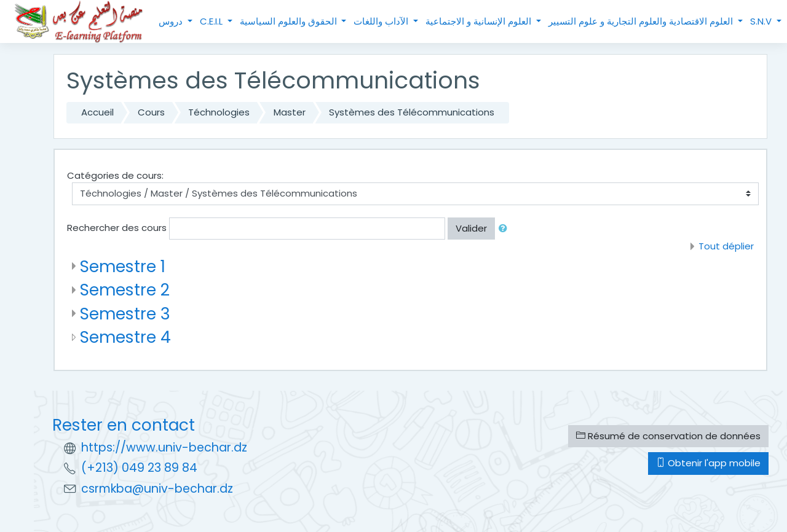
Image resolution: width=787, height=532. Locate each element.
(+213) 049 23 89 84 (139, 468)
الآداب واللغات (382, 21)
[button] (505, 229)
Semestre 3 (125, 314)
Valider (471, 228)
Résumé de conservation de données (668, 436)
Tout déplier (726, 246)
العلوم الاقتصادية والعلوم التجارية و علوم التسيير (642, 21)
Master (290, 112)
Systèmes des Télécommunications (412, 112)
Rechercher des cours (117, 228)
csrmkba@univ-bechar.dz (157, 489)
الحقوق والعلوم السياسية (290, 21)
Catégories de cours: (115, 175)
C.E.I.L (212, 21)
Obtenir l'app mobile (708, 463)
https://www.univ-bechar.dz (164, 448)
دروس (172, 21)
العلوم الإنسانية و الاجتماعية (480, 21)
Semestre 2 (125, 290)
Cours (151, 112)
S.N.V (762, 21)
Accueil (97, 112)
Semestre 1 (123, 266)
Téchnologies (219, 112)
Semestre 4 (125, 337)
